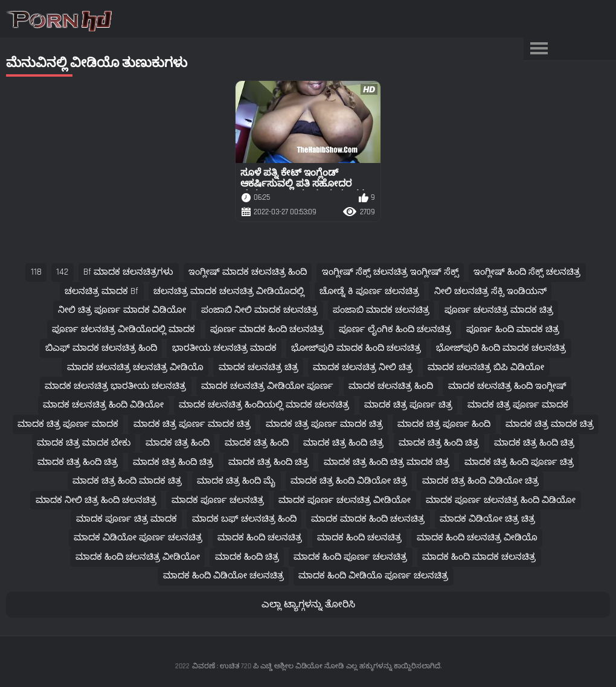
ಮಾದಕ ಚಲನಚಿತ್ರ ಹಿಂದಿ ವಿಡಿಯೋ (103, 405)
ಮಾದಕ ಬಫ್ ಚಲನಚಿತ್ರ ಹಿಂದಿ (244, 519)
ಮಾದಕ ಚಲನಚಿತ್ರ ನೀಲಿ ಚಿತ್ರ (363, 367)
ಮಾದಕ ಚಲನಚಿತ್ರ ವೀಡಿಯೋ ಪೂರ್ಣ (267, 386)
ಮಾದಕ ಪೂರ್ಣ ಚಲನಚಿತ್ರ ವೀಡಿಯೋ (345, 500)
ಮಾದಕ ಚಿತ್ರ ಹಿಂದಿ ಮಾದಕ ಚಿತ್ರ (127, 481)
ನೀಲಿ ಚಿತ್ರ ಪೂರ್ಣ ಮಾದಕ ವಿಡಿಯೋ (122, 310)
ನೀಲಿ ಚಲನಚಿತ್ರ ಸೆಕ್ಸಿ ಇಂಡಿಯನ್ (490, 291)
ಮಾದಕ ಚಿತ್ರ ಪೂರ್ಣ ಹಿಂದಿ (444, 424)
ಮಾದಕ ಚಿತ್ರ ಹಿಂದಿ (178, 443)
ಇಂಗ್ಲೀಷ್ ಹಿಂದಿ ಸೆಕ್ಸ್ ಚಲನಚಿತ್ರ (527, 272)
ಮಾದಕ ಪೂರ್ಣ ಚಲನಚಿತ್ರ (218, 500)
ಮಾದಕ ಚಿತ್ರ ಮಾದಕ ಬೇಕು (84, 443)
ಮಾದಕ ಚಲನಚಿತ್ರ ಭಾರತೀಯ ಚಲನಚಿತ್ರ (115, 386)
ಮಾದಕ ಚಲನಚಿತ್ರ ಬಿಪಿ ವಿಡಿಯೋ (486, 367)
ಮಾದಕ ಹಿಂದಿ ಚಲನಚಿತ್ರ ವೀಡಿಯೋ (138, 557)
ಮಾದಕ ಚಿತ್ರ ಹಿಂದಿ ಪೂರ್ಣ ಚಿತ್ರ (519, 462)
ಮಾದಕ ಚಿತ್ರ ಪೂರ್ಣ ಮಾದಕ (518, 405)
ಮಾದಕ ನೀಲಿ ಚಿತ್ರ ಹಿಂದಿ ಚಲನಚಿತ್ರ (96, 500)
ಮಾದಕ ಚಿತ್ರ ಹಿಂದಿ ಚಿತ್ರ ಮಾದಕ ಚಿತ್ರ (387, 462)
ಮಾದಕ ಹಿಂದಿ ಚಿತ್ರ (247, 557)
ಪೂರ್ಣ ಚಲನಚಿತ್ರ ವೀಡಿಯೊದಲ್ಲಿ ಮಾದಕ (124, 329)
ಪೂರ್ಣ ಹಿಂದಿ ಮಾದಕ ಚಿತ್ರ (513, 329)
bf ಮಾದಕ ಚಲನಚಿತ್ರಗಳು (128, 272)
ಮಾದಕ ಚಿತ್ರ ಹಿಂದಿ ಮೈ (236, 481)
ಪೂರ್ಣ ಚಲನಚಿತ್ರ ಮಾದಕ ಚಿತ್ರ (499, 310)
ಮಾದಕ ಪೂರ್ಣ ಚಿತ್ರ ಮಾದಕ (127, 519)
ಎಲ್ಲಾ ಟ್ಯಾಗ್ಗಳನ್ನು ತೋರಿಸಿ (308, 605)
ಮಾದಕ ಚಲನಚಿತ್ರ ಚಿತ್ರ (258, 367)
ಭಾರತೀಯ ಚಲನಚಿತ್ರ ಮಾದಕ (224, 348)
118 (36, 272)
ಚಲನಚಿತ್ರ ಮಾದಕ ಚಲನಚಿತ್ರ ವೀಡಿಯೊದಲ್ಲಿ (229, 291)
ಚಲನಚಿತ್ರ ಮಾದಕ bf (101, 291)
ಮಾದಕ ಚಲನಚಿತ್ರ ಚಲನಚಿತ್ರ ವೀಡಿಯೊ (135, 367)
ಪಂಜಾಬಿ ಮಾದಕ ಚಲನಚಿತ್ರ (381, 310)
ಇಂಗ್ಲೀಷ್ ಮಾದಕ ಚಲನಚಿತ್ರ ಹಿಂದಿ (248, 272)
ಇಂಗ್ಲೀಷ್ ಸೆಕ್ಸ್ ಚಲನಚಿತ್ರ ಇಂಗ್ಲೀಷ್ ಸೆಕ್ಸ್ (390, 272)
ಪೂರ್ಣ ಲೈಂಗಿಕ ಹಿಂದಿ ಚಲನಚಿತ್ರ (395, 329)
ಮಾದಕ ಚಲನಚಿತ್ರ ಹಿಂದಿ (391, 386)
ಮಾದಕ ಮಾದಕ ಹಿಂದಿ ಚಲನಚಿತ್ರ (368, 519)
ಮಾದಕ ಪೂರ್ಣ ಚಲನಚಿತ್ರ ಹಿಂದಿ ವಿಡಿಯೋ (501, 500)
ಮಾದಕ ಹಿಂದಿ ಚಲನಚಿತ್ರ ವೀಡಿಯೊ (477, 538)
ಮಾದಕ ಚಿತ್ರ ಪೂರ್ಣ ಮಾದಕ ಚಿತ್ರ (192, 424)
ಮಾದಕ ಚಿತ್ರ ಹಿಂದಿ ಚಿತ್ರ (343, 443)
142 (62, 272)
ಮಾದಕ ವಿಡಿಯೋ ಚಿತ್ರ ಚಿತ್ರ (487, 519)
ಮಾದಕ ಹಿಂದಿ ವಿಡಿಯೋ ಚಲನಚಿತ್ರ (223, 576)
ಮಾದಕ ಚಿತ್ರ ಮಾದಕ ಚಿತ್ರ (550, 424)
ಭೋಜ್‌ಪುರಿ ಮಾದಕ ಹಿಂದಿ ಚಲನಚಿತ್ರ (356, 348)
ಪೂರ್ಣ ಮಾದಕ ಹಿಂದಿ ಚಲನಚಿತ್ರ (267, 329)
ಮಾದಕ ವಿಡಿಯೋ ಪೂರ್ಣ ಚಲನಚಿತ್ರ (138, 538)
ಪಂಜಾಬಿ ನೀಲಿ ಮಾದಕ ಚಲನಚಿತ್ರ (259, 310)
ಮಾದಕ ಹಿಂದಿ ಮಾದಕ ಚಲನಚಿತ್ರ (479, 557)
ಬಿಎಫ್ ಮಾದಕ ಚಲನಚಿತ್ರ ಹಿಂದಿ (101, 348)
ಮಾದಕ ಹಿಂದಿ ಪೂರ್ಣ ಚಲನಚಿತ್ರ (350, 557)
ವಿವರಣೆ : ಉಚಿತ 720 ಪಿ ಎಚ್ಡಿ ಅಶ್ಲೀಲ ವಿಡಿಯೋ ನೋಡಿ (268, 666)
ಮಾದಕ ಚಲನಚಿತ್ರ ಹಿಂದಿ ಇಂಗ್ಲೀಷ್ (507, 386)
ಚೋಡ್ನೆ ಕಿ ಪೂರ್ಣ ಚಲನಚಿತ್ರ (369, 291)
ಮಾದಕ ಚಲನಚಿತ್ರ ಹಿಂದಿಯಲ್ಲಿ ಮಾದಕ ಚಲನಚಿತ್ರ (264, 405)
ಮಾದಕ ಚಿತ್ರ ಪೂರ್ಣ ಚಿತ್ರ (408, 405)
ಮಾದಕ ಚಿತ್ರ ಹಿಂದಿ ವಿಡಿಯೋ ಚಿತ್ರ (349, 481)
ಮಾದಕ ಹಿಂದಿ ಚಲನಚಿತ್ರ (260, 538)
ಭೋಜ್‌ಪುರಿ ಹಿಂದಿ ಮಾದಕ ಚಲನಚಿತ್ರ (501, 348)
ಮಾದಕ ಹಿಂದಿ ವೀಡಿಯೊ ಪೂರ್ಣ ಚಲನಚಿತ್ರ (373, 576)
